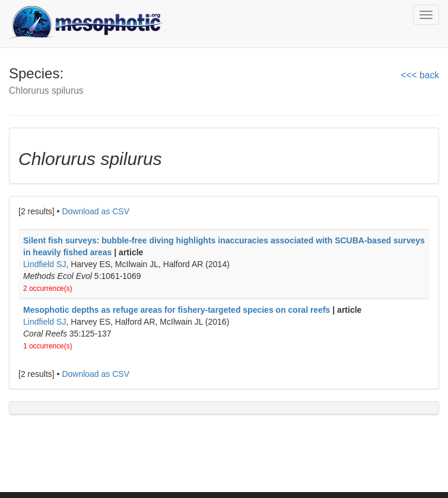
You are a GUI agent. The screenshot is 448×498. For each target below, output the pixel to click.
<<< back (420, 75)
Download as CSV (96, 211)
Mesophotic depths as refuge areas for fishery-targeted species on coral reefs (177, 310)
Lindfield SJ (45, 264)
